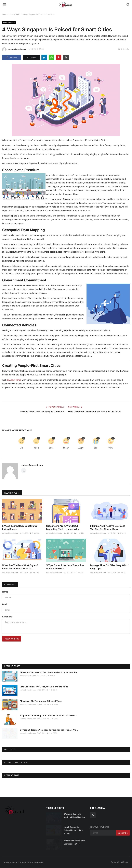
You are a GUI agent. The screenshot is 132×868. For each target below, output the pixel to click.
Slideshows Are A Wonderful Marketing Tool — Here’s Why (63, 527)
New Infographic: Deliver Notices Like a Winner (73, 830)
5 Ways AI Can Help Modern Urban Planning (74, 816)
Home (4, 14)
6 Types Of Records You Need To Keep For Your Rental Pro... (49, 730)
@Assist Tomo (14, 380)
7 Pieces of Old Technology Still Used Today (41, 701)
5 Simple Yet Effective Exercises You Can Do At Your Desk (108, 527)
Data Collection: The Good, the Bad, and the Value (94, 412)
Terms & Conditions (119, 862)
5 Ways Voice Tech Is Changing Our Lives (42, 412)
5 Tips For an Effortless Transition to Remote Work (65, 567)
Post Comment (12, 639)
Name (5, 592)
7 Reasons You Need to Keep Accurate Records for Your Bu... (49, 672)
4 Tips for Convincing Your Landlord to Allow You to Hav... (48, 715)
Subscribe (123, 833)
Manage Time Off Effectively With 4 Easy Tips (110, 567)
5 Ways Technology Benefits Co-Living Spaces (20, 527)
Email (5, 604)
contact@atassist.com (14, 50)
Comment (7, 617)
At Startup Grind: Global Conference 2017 (74, 842)
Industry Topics (14, 14)
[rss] (93, 815)
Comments (10, 585)
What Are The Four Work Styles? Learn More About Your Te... (20, 567)
